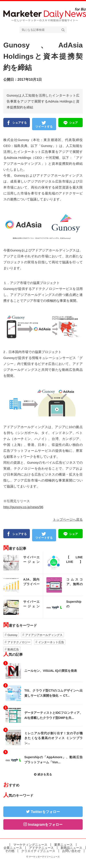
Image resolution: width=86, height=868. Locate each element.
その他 (10, 851)
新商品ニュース (71, 848)
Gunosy (12, 635)
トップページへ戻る (68, 519)
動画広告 (13, 649)
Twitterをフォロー (45, 812)
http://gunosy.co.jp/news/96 (23, 507)
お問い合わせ (71, 851)
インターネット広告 (51, 642)
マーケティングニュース (30, 845)
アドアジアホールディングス (44, 635)
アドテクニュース (41, 848)
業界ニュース (63, 845)
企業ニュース (13, 848)
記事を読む (23, 563)
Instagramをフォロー (45, 825)
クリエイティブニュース (38, 851)
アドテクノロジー (19, 642)
